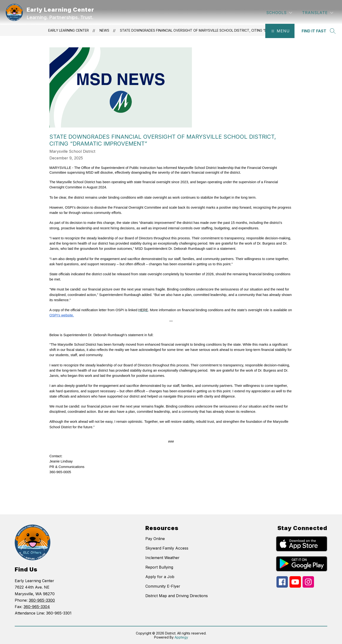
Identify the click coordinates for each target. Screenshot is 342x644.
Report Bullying (159, 567)
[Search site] (318, 31)
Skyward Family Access (167, 548)
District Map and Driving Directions (177, 596)
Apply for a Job (160, 577)
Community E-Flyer (163, 586)
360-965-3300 (42, 600)
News (104, 30)
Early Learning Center (69, 30)
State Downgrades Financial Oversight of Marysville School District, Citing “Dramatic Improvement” (214, 30)
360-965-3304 (37, 607)
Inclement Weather (162, 558)
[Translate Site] (318, 13)
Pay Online (155, 539)
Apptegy (181, 637)
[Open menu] (280, 31)
